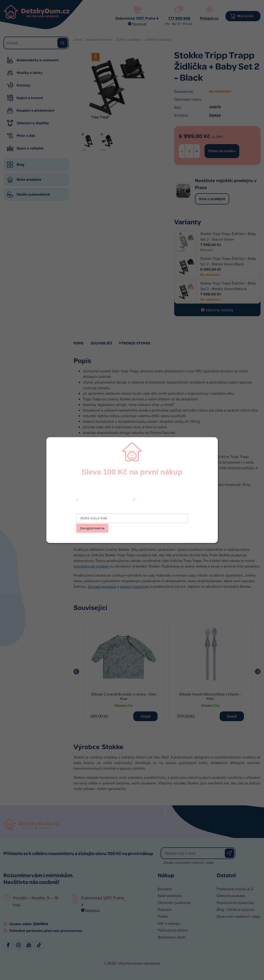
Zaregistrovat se (92, 528)
